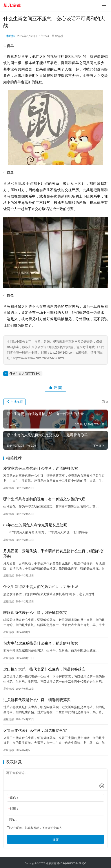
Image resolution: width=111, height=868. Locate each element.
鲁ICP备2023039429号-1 (72, 863)
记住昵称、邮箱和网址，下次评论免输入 (34, 828)
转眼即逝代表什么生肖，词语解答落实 (35, 613)
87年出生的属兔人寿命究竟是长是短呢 (35, 525)
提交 (56, 839)
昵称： (14, 798)
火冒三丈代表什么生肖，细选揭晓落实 (35, 730)
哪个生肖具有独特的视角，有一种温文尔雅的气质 (44, 499)
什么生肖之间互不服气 (25, 374)
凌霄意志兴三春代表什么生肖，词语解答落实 (41, 468)
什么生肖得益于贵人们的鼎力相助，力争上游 (41, 587)
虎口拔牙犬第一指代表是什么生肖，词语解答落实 (44, 669)
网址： (14, 819)
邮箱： (14, 809)
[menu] (104, 6)
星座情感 (57, 36)
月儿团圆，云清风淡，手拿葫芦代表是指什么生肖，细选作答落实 (54, 554)
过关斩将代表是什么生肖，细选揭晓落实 (37, 700)
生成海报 (15, 402)
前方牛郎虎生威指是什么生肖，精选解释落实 (41, 643)
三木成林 (9, 36)
